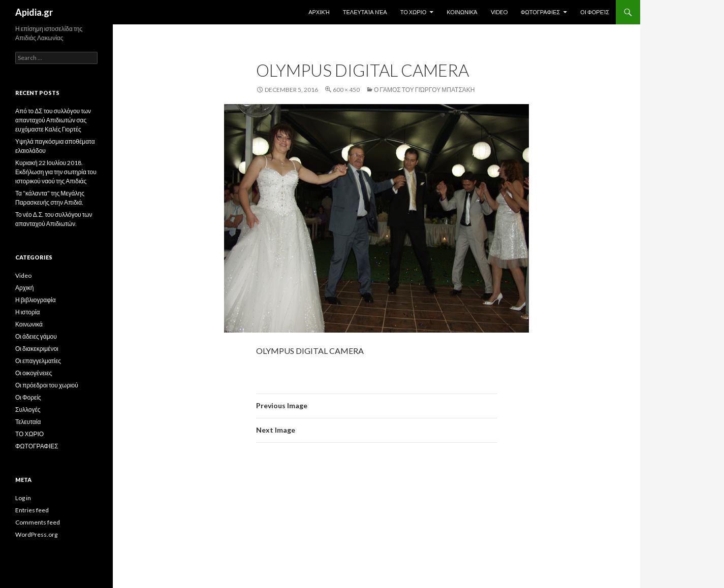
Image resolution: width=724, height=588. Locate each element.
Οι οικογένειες (34, 373)
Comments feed (38, 522)
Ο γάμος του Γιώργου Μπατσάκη (424, 90)
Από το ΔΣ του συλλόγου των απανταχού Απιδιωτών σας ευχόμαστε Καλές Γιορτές (53, 120)
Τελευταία (28, 422)
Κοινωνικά (462, 12)
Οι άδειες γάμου (36, 336)
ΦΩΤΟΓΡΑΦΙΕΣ (541, 12)
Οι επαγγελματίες (38, 361)
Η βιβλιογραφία (36, 300)
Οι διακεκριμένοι (37, 349)
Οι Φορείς (595, 12)
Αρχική (319, 12)
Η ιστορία (27, 312)
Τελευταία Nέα (365, 12)
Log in (23, 498)
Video (499, 12)
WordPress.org (36, 534)
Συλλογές (28, 410)
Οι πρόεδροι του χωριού (47, 385)
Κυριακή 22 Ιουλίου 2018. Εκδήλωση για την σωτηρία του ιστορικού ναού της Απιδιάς (56, 172)
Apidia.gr (34, 12)
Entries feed (32, 510)
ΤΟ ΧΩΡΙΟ (414, 12)
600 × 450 (346, 90)
